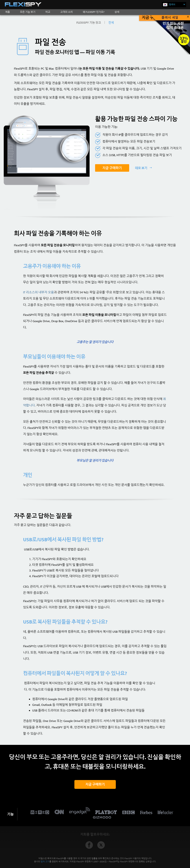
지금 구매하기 (112, 168)
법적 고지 (45, 861)
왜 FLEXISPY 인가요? (94, 12)
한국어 (177, 4)
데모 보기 (141, 168)
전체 (111, 23)
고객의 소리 (67, 12)
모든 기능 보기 (28, 12)
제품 (8, 12)
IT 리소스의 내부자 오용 (38, 292)
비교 (48, 12)
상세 (117, 12)
